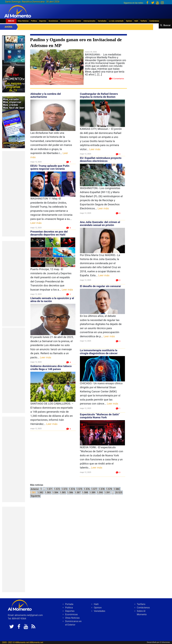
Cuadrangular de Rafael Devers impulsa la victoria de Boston (99, 95)
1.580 (117, 489)
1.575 (79, 489)
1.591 (107, 492)
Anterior (35, 489)
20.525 (119, 492)
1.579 (109, 489)
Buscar (167, 25)
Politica (34, 21)
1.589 (92, 492)
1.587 (78, 492)
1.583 (48, 492)
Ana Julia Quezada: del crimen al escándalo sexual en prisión (100, 224)
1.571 (49, 489)
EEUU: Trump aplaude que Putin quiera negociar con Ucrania (50, 167)
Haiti (136, 21)
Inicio (11, 21)
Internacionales (89, 21)
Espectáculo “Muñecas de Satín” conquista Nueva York (100, 416)
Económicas (53, 21)
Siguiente (35, 496)
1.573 (64, 489)
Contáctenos (154, 21)
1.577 (94, 489)
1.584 (55, 492)
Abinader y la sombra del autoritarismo (46, 95)
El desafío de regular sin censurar (100, 286)
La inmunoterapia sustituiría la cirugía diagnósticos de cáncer (99, 352)
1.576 (87, 489)
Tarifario (144, 21)
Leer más (36, 223)
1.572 (57, 489)
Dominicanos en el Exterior (71, 21)
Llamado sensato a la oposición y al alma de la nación (52, 300)
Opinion (129, 21)
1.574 (72, 489)
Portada (69, 604)
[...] (100, 74)
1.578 (102, 489)
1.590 (100, 492)
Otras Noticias (23, 21)
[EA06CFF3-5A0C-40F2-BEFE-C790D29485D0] (14, 64)
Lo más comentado (116, 21)
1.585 (63, 492)
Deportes (43, 21)
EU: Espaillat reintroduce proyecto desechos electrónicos (101, 159)
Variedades (102, 21)
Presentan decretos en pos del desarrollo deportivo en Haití (49, 233)
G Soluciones (165, 642)
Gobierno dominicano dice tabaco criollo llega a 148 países (51, 368)
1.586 (70, 492)
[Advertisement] (14, 194)
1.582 (40, 492)
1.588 (85, 492)
